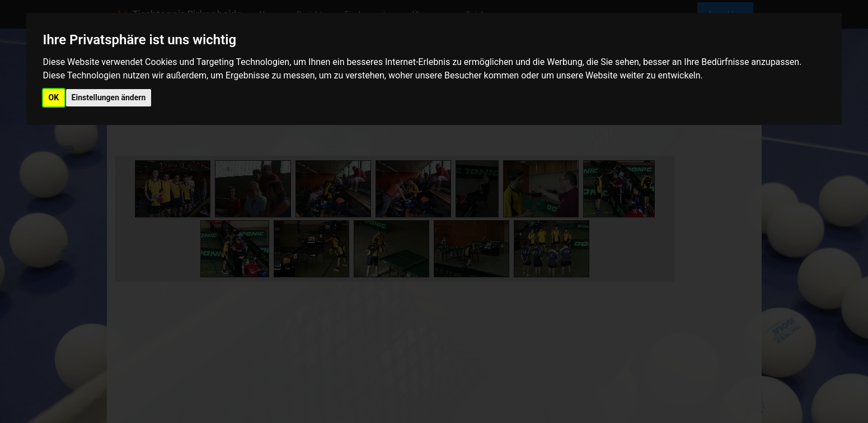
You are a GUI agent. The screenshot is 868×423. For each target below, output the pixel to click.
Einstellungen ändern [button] (109, 97)
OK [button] (54, 97)
